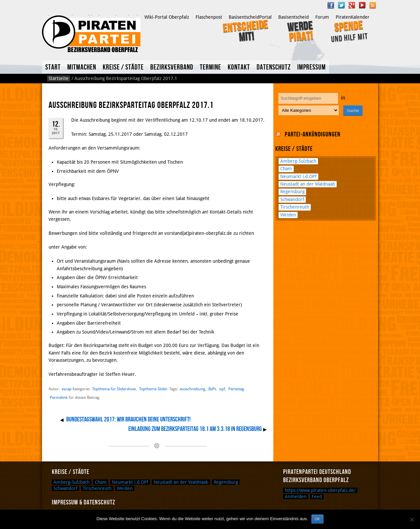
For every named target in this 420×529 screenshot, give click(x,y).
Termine (210, 67)
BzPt (212, 389)
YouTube (362, 5)
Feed (317, 497)
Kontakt (239, 67)
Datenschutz (274, 67)
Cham (286, 169)
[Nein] (412, 519)
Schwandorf (292, 199)
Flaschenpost (209, 17)
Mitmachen (82, 67)
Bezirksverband (172, 67)
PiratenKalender (353, 17)
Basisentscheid (294, 17)
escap (67, 389)
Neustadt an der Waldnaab (308, 184)
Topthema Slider (153, 389)
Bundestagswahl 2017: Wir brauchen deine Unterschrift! (128, 419)
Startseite (59, 78)
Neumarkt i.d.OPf (298, 176)
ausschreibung (192, 389)
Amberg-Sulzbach (298, 161)
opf (222, 389)
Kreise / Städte (123, 67)
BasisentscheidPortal (250, 17)
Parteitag (236, 389)
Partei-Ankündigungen (313, 134)
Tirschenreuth (295, 207)
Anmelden (296, 497)
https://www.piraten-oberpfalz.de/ (320, 490)
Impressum (312, 67)
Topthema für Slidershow (114, 389)
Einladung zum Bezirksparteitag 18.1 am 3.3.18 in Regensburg (195, 429)
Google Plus (352, 5)
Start (53, 67)
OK (317, 519)
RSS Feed (373, 5)
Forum (322, 17)
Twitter (341, 5)
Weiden (288, 215)
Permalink (59, 397)
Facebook (331, 5)
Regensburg (292, 192)
